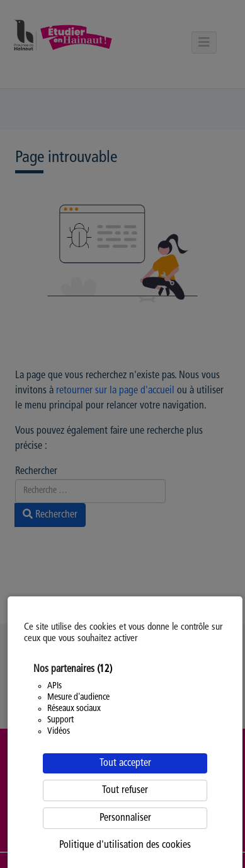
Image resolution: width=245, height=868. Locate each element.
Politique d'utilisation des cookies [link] (125, 845)
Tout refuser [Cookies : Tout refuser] (125, 790)
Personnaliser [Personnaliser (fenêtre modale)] (125, 818)
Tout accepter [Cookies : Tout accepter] (125, 763)
